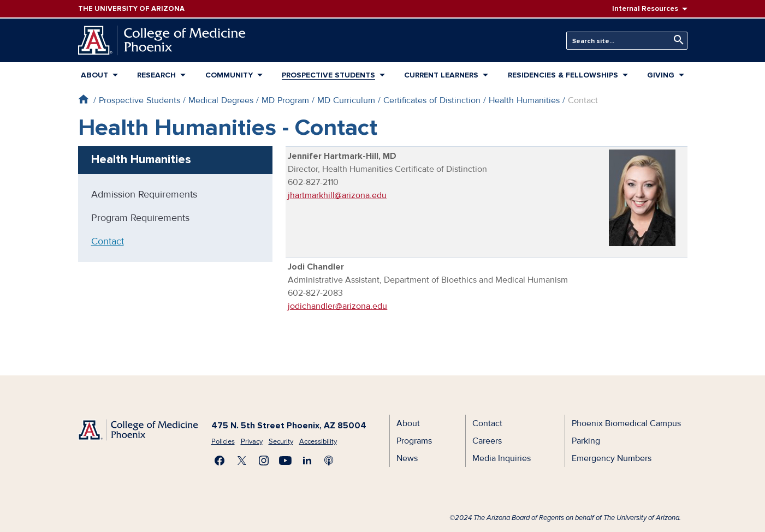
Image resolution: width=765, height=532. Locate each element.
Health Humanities (524, 100)
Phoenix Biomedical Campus (626, 423)
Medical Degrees (221, 100)
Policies (223, 441)
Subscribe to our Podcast (329, 461)
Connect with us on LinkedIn (307, 461)
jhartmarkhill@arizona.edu (337, 195)
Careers (487, 441)
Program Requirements (140, 218)
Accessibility (318, 441)
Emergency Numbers (612, 458)
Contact (108, 241)
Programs (414, 441)
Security (281, 441)
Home (83, 99)
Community (229, 75)
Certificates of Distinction (432, 100)
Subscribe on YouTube (286, 461)
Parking (586, 441)
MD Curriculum (346, 100)
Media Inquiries (502, 458)
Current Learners (441, 75)
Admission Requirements (144, 194)
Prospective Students (328, 75)
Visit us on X (242, 461)
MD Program (285, 100)
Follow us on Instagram (264, 461)
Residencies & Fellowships (563, 75)
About (94, 75)
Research (156, 75)
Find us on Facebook (220, 461)
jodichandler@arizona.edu (337, 306)
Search (676, 40)
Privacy (252, 441)
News (407, 458)
